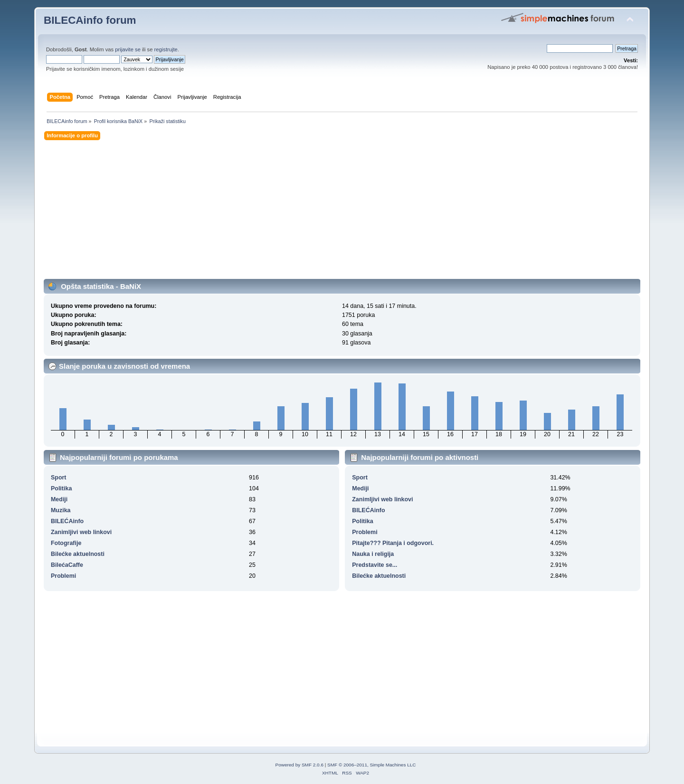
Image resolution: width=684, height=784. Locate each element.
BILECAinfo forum (90, 20)
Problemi (63, 576)
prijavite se (128, 49)
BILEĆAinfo (67, 521)
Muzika (61, 510)
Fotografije (66, 543)
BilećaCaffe (67, 565)
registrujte (166, 49)
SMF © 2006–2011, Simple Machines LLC (371, 765)
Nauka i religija (373, 554)
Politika (61, 488)
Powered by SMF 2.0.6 (299, 765)
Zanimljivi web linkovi (81, 532)
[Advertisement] (329, 212)
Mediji (59, 499)
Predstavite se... (375, 565)
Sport (59, 478)
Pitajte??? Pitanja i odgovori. (393, 543)
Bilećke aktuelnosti (78, 554)
